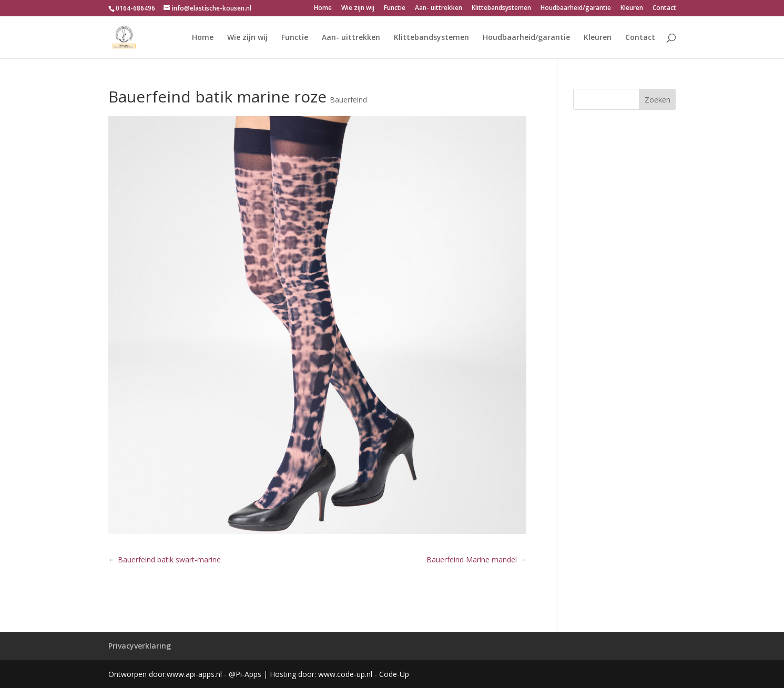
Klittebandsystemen (501, 8)
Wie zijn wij (358, 8)
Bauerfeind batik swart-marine (165, 559)
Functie (395, 8)
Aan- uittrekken (439, 8)
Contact (664, 8)
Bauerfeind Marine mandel (476, 559)
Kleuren (632, 8)
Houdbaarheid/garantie (576, 8)
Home (323, 8)
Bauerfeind (348, 100)
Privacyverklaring (140, 646)
